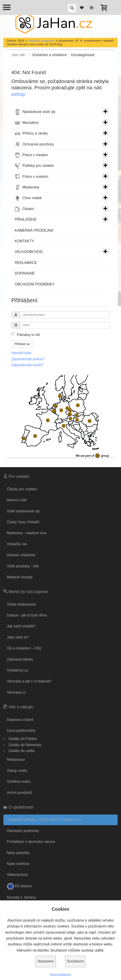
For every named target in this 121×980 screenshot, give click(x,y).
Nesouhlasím (60, 975)
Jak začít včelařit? (21, 626)
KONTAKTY (24, 241)
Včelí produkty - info (23, 566)
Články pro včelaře (22, 489)
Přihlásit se (22, 344)
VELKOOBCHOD (62, 251)
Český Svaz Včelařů (23, 522)
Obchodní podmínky (23, 831)
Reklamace (16, 760)
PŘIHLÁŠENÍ (62, 219)
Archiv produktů (19, 793)
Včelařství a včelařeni (49, 55)
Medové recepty (20, 577)
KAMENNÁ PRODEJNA (34, 230)
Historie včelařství (21, 555)
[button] (72, 8)
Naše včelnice (18, 864)
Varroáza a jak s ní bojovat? (29, 681)
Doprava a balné (20, 720)
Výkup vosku (17, 771)
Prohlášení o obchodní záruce (31, 842)
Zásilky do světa (21, 751)
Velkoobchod (17, 875)
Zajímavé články (20, 659)
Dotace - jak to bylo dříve (27, 615)
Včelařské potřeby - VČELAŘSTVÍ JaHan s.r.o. (44, 820)
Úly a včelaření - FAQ (24, 648)
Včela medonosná (21, 604)
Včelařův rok (17, 544)
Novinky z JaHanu (21, 897)
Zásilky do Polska (23, 739)
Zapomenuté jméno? (28, 359)
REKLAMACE (26, 263)
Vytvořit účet (21, 353)
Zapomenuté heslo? (27, 365)
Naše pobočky (18, 853)
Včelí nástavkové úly (23, 511)
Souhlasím (75, 961)
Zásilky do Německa (25, 745)
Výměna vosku (19, 781)
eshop (18, 94)
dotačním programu (41, 41)
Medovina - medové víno (27, 533)
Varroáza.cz (16, 692)
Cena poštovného (21, 731)
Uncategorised (83, 55)
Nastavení (46, 961)
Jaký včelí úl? (18, 637)
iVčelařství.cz (17, 670)
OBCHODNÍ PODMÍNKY (35, 284)
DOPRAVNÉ (25, 273)
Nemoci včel (17, 500)
